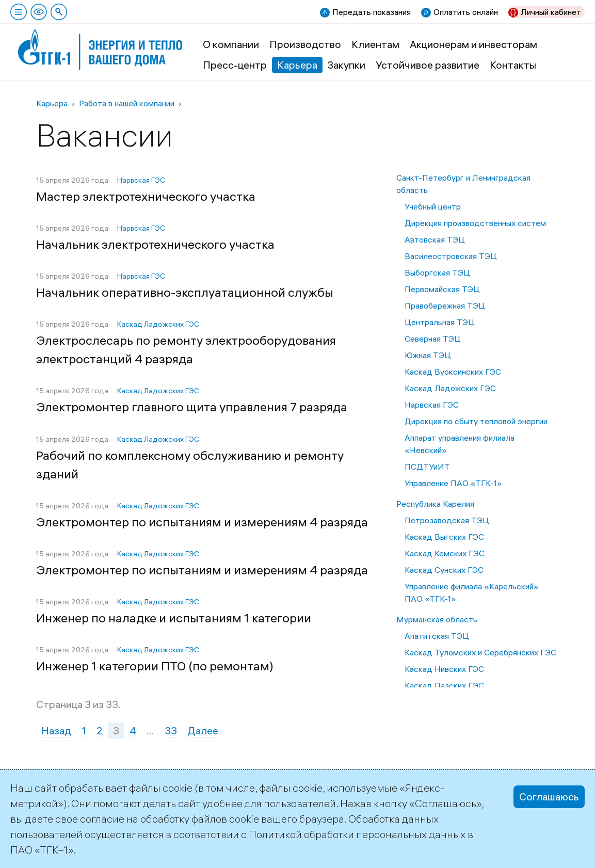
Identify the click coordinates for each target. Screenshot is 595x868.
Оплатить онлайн (466, 12)
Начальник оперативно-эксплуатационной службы (185, 292)
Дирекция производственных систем (475, 223)
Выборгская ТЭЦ (437, 272)
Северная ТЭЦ (433, 339)
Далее (203, 730)
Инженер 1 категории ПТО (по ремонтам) (155, 666)
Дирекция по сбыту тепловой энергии (476, 421)
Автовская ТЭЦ (435, 239)
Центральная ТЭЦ (440, 322)
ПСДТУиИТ (427, 467)
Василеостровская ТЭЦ (451, 256)
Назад (56, 730)
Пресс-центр (235, 65)
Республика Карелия (435, 504)
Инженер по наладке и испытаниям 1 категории (174, 618)
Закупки (347, 65)
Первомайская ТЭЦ (442, 289)
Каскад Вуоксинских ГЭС (453, 372)
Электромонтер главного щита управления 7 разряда (192, 407)
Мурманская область (437, 619)
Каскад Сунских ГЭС (444, 570)
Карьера (297, 65)
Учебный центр (433, 206)
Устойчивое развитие (428, 65)
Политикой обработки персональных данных (357, 834)
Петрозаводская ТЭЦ (447, 520)
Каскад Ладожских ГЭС (450, 388)
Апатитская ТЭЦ (437, 636)
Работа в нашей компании (127, 103)
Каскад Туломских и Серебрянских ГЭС (480, 652)
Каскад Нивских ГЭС (444, 669)
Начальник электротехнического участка (155, 244)
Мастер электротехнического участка (146, 196)
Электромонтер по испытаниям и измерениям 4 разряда (202, 522)
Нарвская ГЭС (432, 405)
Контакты (513, 65)
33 (171, 730)
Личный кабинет (551, 12)
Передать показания (372, 12)
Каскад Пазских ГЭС (444, 685)
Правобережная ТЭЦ (445, 306)
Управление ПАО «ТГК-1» (453, 483)
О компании (231, 44)
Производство (305, 44)
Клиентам (375, 44)
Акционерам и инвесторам (473, 44)
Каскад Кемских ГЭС (445, 553)
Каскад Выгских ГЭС (444, 537)
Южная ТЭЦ (428, 355)
